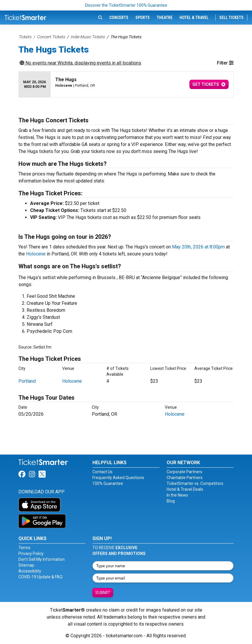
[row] (126, 85)
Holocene (36, 254)
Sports (143, 18)
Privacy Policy (31, 554)
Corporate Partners (184, 472)
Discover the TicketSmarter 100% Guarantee (126, 5)
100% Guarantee (108, 483)
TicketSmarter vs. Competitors (195, 483)
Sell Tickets (231, 18)
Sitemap (26, 565)
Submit (103, 593)
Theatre (165, 18)
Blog (171, 501)
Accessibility (30, 571)
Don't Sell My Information (42, 559)
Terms (24, 548)
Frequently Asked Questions (118, 478)
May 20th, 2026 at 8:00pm (198, 247)
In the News (177, 495)
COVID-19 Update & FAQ (40, 577)
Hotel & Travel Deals (185, 489)
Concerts (119, 18)
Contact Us (102, 472)
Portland (27, 381)
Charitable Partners (185, 478)
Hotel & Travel (194, 18)
